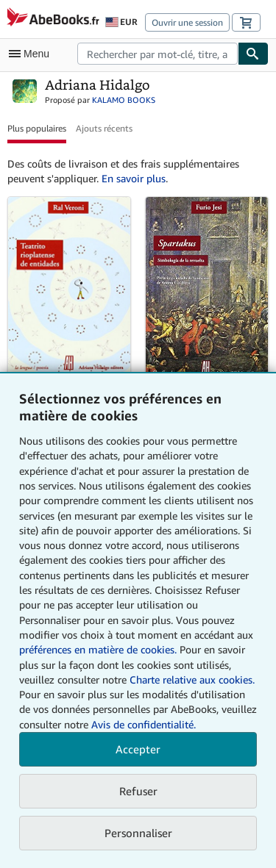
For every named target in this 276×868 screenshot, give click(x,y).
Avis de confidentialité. (144, 724)
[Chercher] (253, 54)
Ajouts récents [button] (104, 128)
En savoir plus (134, 178)
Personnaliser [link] (138, 833)
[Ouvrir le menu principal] (32, 54)
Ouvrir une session (187, 22)
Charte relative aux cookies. (192, 679)
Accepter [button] (138, 749)
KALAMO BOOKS (124, 100)
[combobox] (158, 54)
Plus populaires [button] (37, 128)
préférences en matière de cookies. (98, 649)
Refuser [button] (138, 791)
